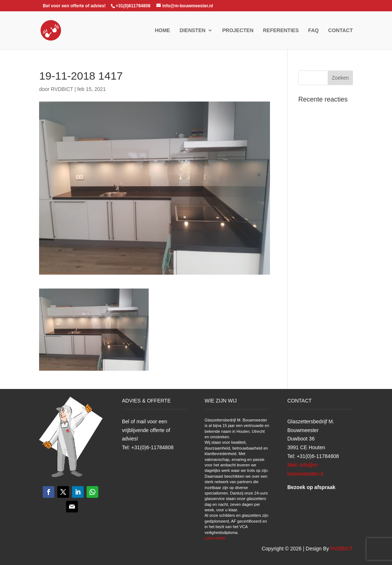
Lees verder (215, 538)
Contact (340, 30)
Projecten (238, 30)
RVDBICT (62, 89)
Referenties (281, 30)
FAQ (314, 30)
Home (163, 30)
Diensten (193, 30)
